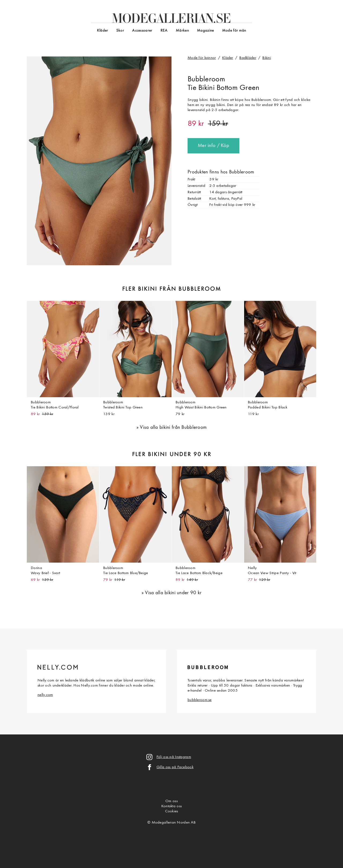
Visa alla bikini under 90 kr (173, 593)
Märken (182, 31)
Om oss (171, 801)
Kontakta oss (171, 806)
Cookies (172, 811)
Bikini (267, 58)
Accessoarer (142, 31)
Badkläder (248, 58)
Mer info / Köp (213, 146)
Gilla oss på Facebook (175, 767)
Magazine (205, 31)
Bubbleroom (206, 79)
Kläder (103, 31)
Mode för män (234, 31)
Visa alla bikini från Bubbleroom (173, 428)
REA (164, 31)
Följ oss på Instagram (174, 757)
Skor (120, 31)
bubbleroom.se (200, 700)
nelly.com (45, 695)
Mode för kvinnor (202, 58)
